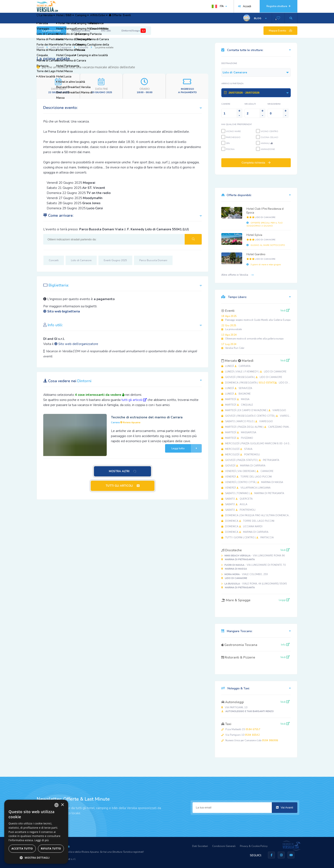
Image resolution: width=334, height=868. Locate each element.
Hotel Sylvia (254, 235)
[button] (36, 857)
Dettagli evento (81, 31)
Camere (226, 104)
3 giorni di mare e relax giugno (264, 265)
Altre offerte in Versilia (237, 275)
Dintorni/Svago (134, 31)
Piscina (230, 149)
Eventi (168, 18)
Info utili (106, 31)
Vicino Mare (233, 131)
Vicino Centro (269, 131)
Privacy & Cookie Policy (254, 846)
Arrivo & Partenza (232, 84)
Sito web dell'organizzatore (76, 344)
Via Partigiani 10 (240, 735)
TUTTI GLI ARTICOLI (123, 486)
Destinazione (229, 63)
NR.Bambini (274, 104)
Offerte (150, 18)
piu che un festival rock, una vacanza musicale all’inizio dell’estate (86, 67)
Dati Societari (200, 846)
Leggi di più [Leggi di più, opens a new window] (42, 840)
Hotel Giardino (256, 254)
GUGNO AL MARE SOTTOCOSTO (266, 245)
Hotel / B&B (78, 18)
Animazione (268, 149)
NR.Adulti (250, 104)
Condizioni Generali (224, 846)
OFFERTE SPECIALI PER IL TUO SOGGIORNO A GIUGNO (265, 224)
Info (285, 645)
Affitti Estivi (127, 18)
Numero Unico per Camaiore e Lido (250, 740)
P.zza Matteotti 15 (241, 729)
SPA (228, 143)
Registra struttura (279, 6)
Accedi (245, 6)
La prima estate (51, 31)
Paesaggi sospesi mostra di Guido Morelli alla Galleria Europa (256, 318)
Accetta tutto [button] (22, 849)
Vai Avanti (285, 807)
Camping (103, 18)
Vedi (285, 311)
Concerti (83, 47)
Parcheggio (233, 137)
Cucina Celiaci (269, 137)
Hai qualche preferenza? (237, 124)
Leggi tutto (187, 448)
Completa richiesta (256, 163)
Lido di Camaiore (61, 47)
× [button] (62, 805)
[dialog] (36, 832)
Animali (267, 143)
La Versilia (50, 18)
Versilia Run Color (233, 346)
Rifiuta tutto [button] (51, 849)
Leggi (284, 600)
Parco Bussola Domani (153, 260)
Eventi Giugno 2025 (115, 260)
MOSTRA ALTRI (123, 471)
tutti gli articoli (134, 400)
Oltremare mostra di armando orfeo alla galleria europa (252, 337)
